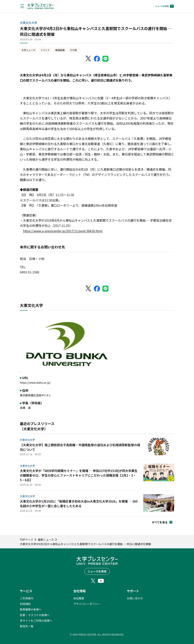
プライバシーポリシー (87, 604)
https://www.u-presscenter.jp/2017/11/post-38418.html (63, 231)
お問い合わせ (135, 598)
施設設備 (60, 50)
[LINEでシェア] (105, 59)
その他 (73, 50)
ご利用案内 (27, 598)
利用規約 (25, 604)
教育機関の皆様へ (31, 609)
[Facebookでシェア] (97, 59)
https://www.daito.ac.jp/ (35, 383)
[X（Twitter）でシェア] (89, 59)
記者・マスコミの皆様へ (35, 615)
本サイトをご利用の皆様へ (36, 621)
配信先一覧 (27, 626)
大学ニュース (28, 50)
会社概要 (79, 598)
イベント (45, 50)
